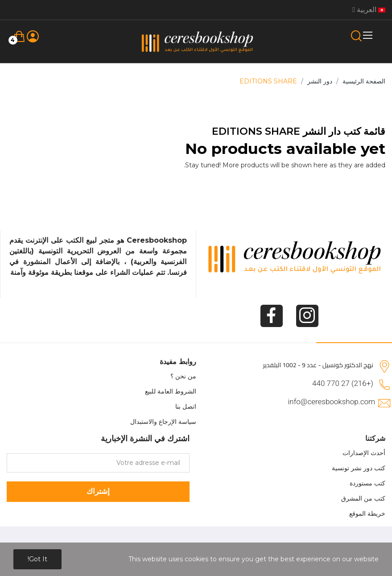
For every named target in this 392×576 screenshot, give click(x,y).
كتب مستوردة (367, 483)
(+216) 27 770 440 (343, 383)
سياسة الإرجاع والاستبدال (163, 422)
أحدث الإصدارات (364, 453)
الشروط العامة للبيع (171, 391)
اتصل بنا (186, 406)
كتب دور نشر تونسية (359, 468)
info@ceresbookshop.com (332, 402)
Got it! (37, 559)
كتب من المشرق (363, 498)
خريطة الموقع (367, 514)
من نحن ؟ (183, 376)
